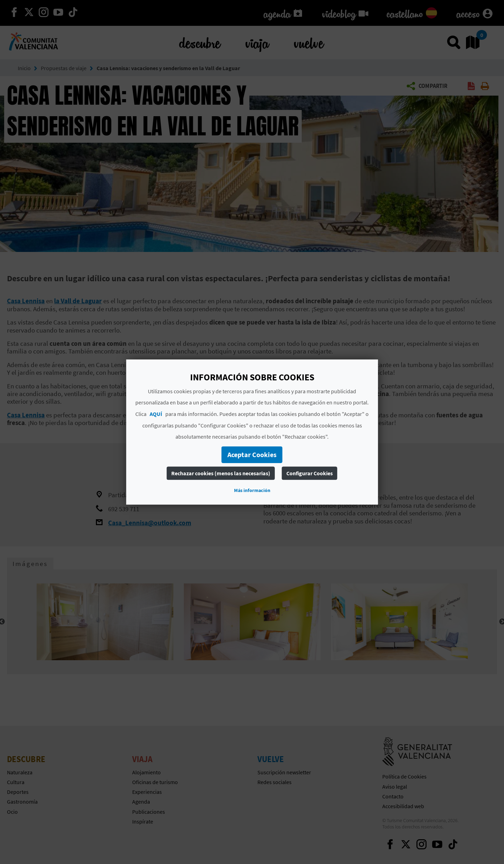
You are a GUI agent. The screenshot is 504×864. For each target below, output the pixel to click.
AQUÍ (156, 414)
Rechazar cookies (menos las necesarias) (221, 473)
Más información (252, 490)
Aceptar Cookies (252, 455)
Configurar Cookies (310, 473)
